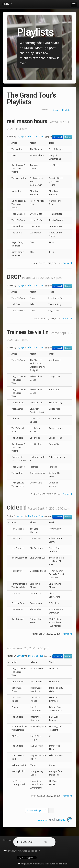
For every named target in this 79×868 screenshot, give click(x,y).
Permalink (67, 263)
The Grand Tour (36, 136)
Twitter (68, 137)
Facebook (58, 137)
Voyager (21, 136)
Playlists (66, 110)
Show (55, 110)
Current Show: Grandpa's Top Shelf (22, 851)
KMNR (7, 4)
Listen (7, 840)
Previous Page (34, 810)
